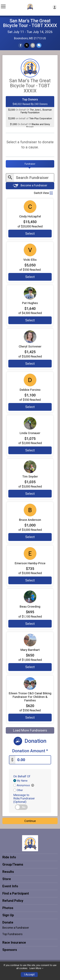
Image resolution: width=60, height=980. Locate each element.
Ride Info (9, 857)
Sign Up (8, 915)
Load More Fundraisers (30, 730)
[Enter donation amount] (33, 760)
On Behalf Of (22, 776)
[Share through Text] (39, 45)
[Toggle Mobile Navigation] (3, 7)
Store (7, 879)
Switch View (43, 193)
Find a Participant (16, 893)
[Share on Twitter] (27, 45)
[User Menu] (55, 7)
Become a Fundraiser (30, 186)
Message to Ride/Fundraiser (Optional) (24, 798)
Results (8, 872)
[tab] (30, 164)
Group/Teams (13, 864)
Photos (8, 908)
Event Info (10, 886)
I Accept (29, 975)
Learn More (35, 968)
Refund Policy (13, 901)
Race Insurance (14, 942)
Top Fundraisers (12, 934)
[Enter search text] (34, 178)
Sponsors (10, 950)
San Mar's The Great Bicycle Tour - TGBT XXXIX (30, 23)
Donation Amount (30, 751)
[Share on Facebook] (21, 45)
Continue (30, 821)
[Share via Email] (33, 45)
